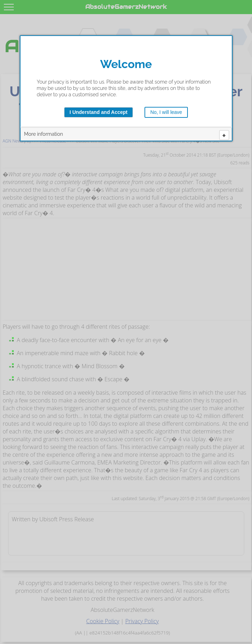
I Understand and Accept (98, 112)
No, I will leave (166, 112)
